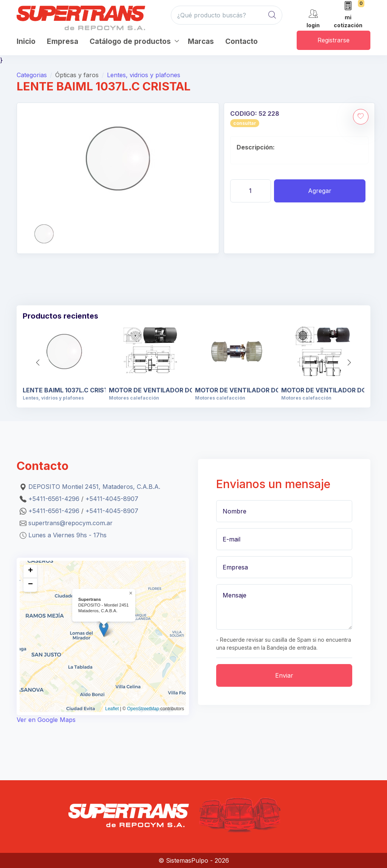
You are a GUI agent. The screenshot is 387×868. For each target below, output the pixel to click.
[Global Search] (272, 15)
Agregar (320, 191)
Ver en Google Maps (46, 720)
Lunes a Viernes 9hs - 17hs (67, 535)
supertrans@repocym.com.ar (70, 523)
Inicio (26, 41)
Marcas (201, 41)
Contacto (241, 41)
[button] (349, 362)
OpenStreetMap (143, 709)
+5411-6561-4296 (54, 499)
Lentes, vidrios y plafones (144, 75)
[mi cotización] (348, 15)
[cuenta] (313, 18)
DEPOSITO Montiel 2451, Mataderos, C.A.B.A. (94, 487)
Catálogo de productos (130, 41)
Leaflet (112, 709)
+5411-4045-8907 (112, 499)
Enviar (284, 675)
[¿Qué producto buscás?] (227, 15)
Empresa (63, 41)
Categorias (32, 75)
